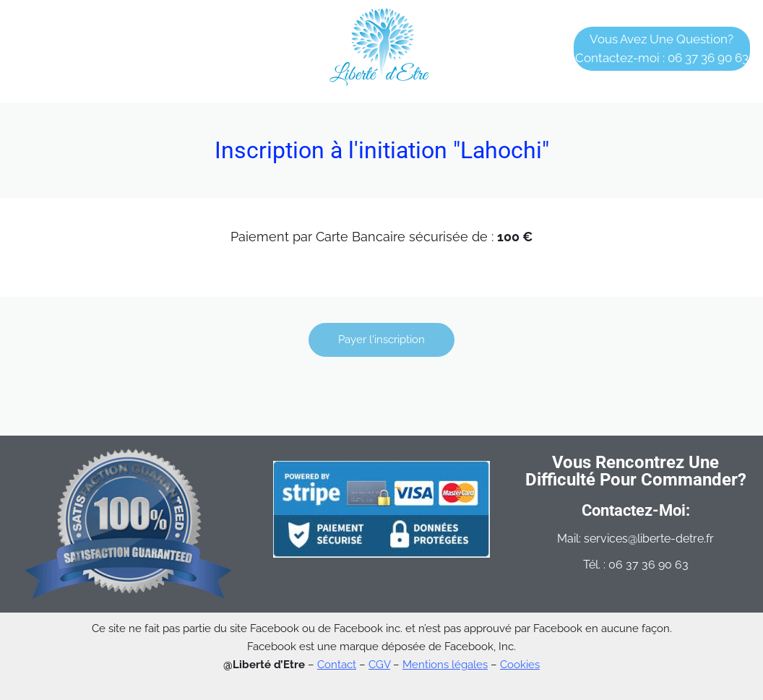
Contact (337, 665)
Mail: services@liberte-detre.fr (635, 539)
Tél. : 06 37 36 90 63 (636, 565)
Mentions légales (445, 665)
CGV (379, 665)
